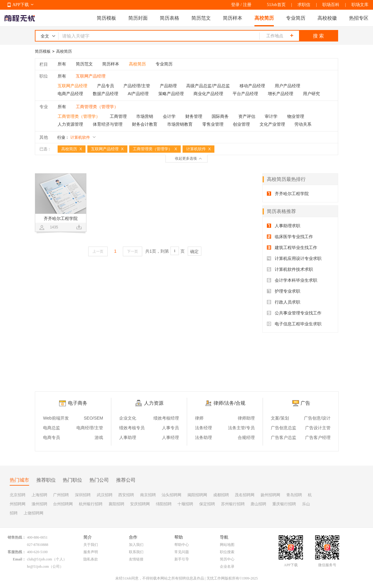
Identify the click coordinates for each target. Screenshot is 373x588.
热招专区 (359, 18)
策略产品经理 (171, 94)
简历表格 (170, 18)
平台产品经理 (245, 94)
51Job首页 (276, 5)
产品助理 (168, 86)
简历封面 (138, 18)
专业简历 (296, 18)
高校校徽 (327, 18)
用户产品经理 (287, 86)
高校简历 (264, 18)
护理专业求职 (284, 291)
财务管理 (194, 116)
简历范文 (201, 18)
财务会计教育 (145, 124)
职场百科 (331, 5)
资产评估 (247, 116)
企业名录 (227, 566)
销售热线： (17, 537)
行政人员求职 (284, 302)
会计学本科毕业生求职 (292, 280)
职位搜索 (227, 552)
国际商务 (220, 116)
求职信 (304, 5)
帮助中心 (182, 545)
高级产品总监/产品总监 (208, 86)
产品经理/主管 (137, 86)
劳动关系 (303, 124)
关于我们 (91, 545)
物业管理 (296, 116)
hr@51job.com (38, 566)
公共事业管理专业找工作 (294, 313)
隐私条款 (91, 559)
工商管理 (118, 116)
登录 (235, 5)
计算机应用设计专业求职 (294, 258)
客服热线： (17, 552)
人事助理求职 (284, 226)
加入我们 (136, 545)
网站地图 (227, 545)
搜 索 (318, 36)
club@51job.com (40, 559)
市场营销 (145, 116)
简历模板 (106, 18)
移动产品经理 (252, 86)
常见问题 (182, 552)
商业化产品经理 (208, 94)
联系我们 (136, 552)
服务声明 (91, 552)
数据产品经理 (106, 94)
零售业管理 (213, 124)
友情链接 (136, 559)
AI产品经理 (138, 94)
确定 (194, 251)
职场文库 (360, 5)
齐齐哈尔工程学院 (288, 194)
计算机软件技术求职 (290, 269)
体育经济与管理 (108, 124)
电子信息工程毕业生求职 (294, 324)
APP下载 (21, 5)
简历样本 (233, 18)
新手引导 (182, 559)
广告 (305, 403)
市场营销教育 (180, 124)
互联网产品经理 (72, 86)
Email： (19, 559)
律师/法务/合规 (229, 403)
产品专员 (106, 86)
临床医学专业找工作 (290, 237)
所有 (62, 64)
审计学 (271, 116)
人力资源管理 (70, 124)
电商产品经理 (70, 94)
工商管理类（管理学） (79, 116)
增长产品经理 (281, 94)
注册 (247, 5)
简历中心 (227, 559)
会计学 (169, 116)
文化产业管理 (272, 124)
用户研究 (311, 94)
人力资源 (154, 403)
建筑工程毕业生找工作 (292, 247)
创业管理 (241, 124)
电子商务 (78, 403)
